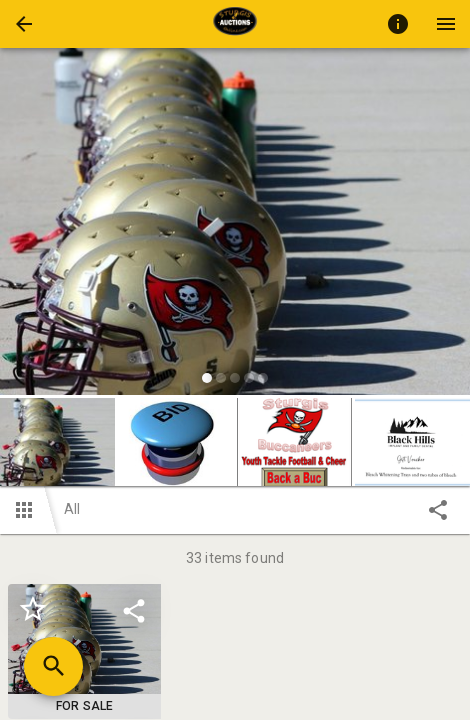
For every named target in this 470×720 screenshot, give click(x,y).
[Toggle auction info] (398, 24)
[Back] (24, 24)
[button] (24, 24)
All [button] (72, 509)
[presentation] (235, 24)
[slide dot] (207, 378)
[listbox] (235, 224)
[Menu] (446, 24)
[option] (235, 224)
